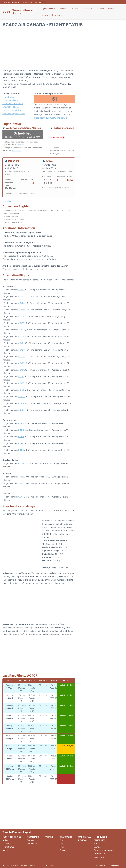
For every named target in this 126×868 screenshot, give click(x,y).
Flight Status (8, 97)
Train (62, 847)
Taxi (62, 844)
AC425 (21, 356)
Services (110, 9)
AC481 (21, 377)
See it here (21, 145)
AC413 (21, 323)
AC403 (21, 296)
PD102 (21, 423)
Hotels (97, 844)
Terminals (64, 9)
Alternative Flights (11, 107)
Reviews (46, 15)
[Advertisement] (63, 49)
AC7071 (22, 397)
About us (49, 865)
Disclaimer (32, 865)
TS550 (21, 483)
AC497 (21, 383)
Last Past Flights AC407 (14, 114)
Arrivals (6, 840)
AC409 (21, 310)
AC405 (21, 303)
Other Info (57, 15)
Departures (8, 844)
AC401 (21, 290)
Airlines (6, 850)
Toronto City (99, 854)
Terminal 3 (32, 844)
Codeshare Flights (11, 100)
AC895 (21, 410)
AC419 (21, 336)
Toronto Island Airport (104, 850)
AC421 (21, 343)
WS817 (21, 497)
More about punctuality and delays (51, 118)
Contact (41, 865)
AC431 (21, 370)
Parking (75, 9)
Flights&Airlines (49, 9)
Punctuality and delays (13, 110)
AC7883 (22, 403)
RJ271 (21, 463)
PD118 (21, 430)
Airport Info (99, 857)
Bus (61, 840)
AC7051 (22, 390)
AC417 (21, 330)
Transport (87, 9)
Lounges (97, 847)
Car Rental (99, 9)
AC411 (21, 316)
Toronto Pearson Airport (24, 12)
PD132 (21, 450)
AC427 (21, 363)
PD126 (21, 443)
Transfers (64, 850)
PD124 (21, 437)
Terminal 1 (32, 840)
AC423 (21, 350)
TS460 (21, 477)
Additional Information (13, 104)
